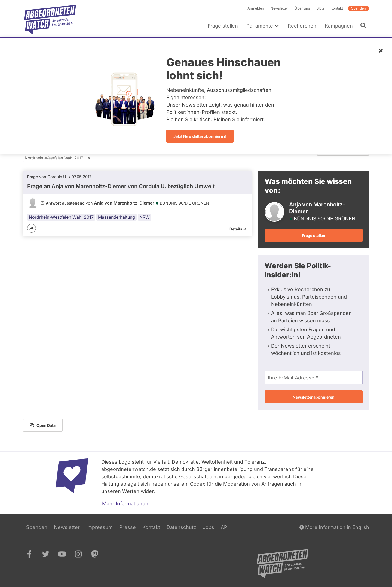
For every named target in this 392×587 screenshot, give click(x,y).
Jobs (209, 527)
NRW (145, 217)
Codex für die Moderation (220, 484)
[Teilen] (32, 228)
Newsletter (279, 8)
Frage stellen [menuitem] (223, 26)
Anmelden (256, 8)
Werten (131, 491)
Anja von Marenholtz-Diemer (124, 203)
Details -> (238, 229)
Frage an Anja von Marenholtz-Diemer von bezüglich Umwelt (121, 186)
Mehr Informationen (125, 504)
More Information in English (334, 527)
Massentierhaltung (117, 217)
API (225, 527)
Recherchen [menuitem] (302, 26)
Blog (320, 8)
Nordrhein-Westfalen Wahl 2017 (54, 158)
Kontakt (337, 8)
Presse (128, 527)
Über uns (302, 8)
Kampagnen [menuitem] (339, 26)
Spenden (359, 8)
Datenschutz (181, 527)
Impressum (99, 527)
